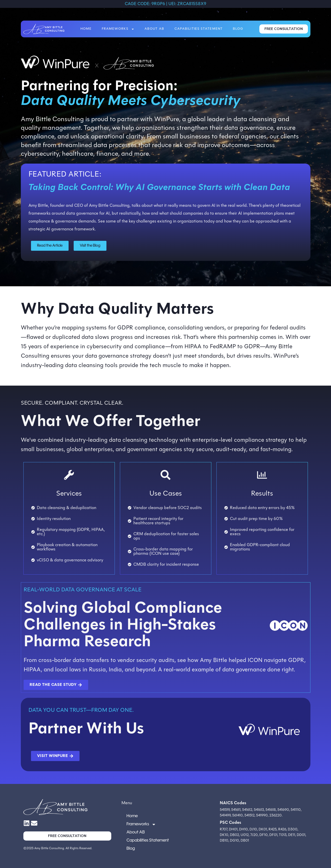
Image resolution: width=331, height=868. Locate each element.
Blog (238, 29)
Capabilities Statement (199, 29)
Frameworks (118, 29)
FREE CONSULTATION (284, 29)
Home (86, 29)
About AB (154, 29)
